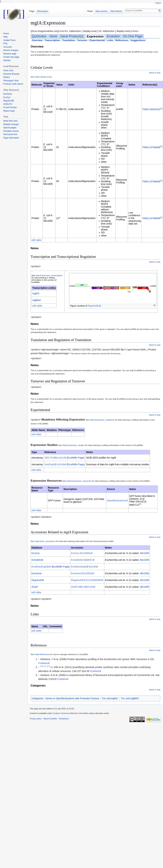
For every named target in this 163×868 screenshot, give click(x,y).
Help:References (42, 654)
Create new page (11, 57)
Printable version (11, 131)
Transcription (52, 40)
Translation (69, 40)
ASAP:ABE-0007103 (82, 587)
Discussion (43, 11)
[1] (161, 108)
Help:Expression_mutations (102, 420)
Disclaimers (64, 719)
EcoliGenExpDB (40, 567)
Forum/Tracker (10, 107)
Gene (53, 36)
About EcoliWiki (50, 719)
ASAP (35, 587)
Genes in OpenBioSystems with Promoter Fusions (72, 698)
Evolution (113, 36)
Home (6, 34)
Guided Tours (9, 40)
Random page (10, 54)
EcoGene (36, 573)
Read (90, 11)
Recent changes (11, 50)
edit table (36, 240)
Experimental (97, 40)
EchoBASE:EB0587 (82, 560)
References (122, 40)
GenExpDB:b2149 (54, 464)
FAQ (5, 44)
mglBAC (37, 300)
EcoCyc (36, 553)
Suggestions (138, 40)
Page (32, 11)
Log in (158, 3)
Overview (37, 40)
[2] (161, 146)
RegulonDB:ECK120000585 (86, 580)
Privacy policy (36, 719)
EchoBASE (37, 560)
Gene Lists (8, 70)
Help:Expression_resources (79, 481)
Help (5, 37)
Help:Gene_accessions (45, 541)
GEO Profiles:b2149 (55, 458)
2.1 (45, 666)
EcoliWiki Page (75, 458)
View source (101, 11)
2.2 (49, 666)
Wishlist (7, 60)
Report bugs (9, 111)
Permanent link (10, 134)
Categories (38, 698)
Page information (11, 138)
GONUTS (8, 104)
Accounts (8, 47)
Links (110, 40)
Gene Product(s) (72, 36)
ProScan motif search (13, 84)
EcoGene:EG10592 (81, 573)
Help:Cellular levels (43, 77)
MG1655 (145, 553)
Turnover (82, 40)
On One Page (133, 36)
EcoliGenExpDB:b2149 (83, 567)
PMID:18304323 (151, 109)
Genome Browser (11, 74)
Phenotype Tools (11, 81)
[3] (140, 504)
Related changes (11, 124)
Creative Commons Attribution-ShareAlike (70, 713)
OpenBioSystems (116, 500)
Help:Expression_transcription (49, 275)
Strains (6, 77)
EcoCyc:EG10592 (81, 553)
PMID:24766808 (151, 147)
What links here (10, 121)
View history (116, 11)
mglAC (36, 293)
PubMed (43, 663)
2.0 (42, 666)
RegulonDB (93, 306)
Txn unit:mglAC (110, 698)
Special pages (10, 128)
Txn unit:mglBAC (130, 698)
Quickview (39, 36)
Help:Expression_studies (73, 445)
